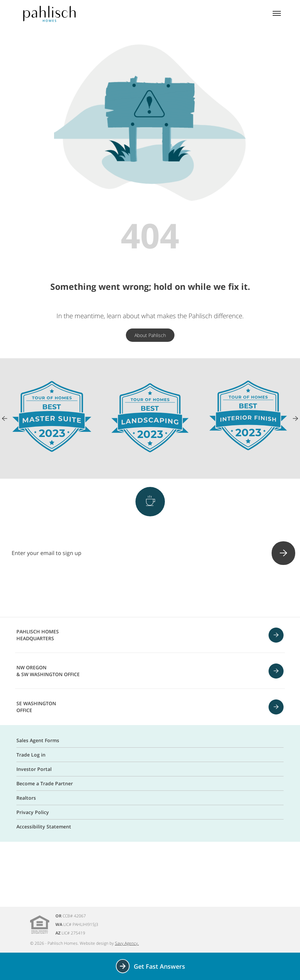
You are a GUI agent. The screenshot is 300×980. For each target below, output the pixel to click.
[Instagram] (132, 592)
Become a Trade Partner (45, 783)
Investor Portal (34, 769)
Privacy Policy (33, 812)
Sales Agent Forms (38, 740)
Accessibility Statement (44, 827)
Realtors (26, 798)
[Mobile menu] (277, 14)
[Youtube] (168, 592)
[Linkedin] (186, 592)
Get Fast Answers (150, 966)
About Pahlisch (150, 335)
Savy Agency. (127, 943)
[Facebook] (115, 592)
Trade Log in (31, 755)
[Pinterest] (150, 592)
